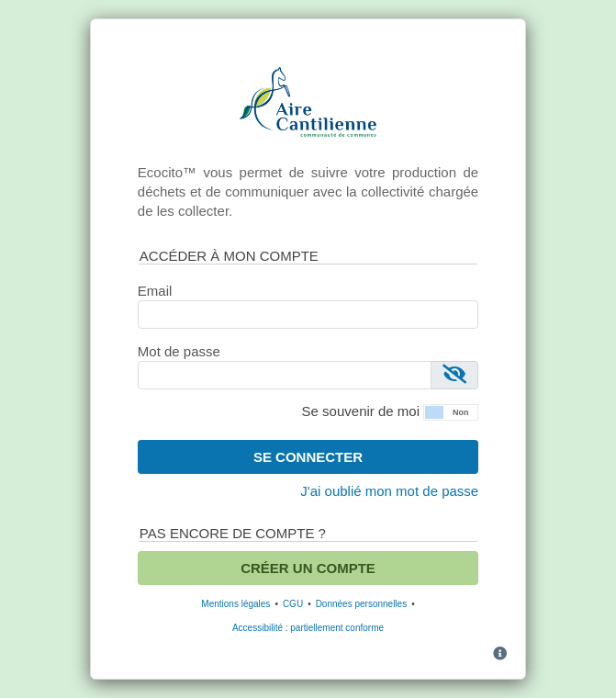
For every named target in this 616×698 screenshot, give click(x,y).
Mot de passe (179, 351)
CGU (293, 604)
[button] (451, 411)
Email (155, 291)
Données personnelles (362, 604)
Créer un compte (308, 568)
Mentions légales (235, 604)
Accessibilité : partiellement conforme (308, 628)
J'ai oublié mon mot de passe (389, 491)
